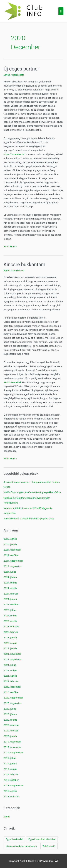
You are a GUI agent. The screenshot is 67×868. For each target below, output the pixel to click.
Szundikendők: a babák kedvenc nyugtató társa (29, 518)
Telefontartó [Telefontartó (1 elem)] (49, 846)
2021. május (10, 670)
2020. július (10, 709)
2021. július (10, 665)
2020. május (10, 720)
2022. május (10, 643)
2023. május (10, 616)
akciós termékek (13, 382)
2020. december (12, 687)
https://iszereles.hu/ (14, 154)
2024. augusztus (13, 566)
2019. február (11, 774)
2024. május (10, 583)
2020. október (11, 692)
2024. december (12, 550)
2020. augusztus (13, 703)
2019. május (10, 769)
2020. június (10, 714)
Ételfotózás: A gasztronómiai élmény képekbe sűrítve (32, 492)
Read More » (10, 247)
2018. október (11, 780)
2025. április (10, 539)
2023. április (10, 621)
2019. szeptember (13, 752)
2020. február (11, 731)
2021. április (10, 676)
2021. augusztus (13, 659)
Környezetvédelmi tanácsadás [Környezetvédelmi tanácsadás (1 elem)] (21, 846)
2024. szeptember (13, 561)
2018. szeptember (13, 785)
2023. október (11, 604)
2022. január (10, 648)
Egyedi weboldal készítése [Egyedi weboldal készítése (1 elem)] (42, 839)
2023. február (11, 632)
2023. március (11, 626)
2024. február (11, 594)
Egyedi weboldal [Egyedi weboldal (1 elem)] (14, 839)
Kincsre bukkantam (24, 265)
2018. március (11, 796)
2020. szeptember (13, 698)
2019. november (12, 747)
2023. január (10, 637)
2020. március (11, 725)
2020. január (10, 736)
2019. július (10, 758)
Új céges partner (21, 69)
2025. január (10, 544)
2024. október (11, 555)
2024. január (10, 599)
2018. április (10, 791)
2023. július (10, 610)
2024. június (10, 577)
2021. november (12, 654)
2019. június (10, 763)
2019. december (12, 742)
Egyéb (7, 75)
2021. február (11, 681)
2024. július (10, 572)
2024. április (10, 588)
